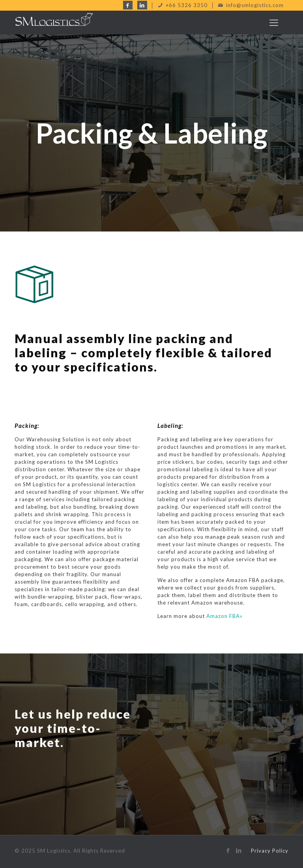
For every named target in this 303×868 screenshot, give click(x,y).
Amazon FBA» (224, 616)
